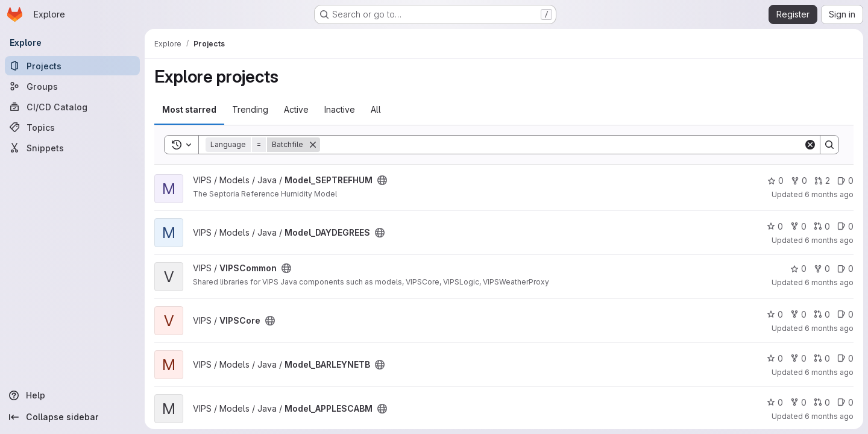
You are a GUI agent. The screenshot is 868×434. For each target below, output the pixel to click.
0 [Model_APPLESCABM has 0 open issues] (845, 402)
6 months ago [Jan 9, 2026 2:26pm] (829, 416)
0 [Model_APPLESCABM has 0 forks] (798, 402)
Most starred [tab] (189, 109)
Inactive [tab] (340, 109)
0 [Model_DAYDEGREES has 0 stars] (775, 226)
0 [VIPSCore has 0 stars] (775, 314)
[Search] (562, 145)
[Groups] (72, 86)
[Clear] (810, 145)
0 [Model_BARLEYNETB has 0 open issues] (845, 358)
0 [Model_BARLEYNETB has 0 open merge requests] (822, 358)
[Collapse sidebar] (72, 417)
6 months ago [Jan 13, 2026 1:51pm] (829, 282)
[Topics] (72, 127)
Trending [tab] (250, 109)
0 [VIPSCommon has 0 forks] (822, 269)
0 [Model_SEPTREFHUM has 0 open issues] (845, 181)
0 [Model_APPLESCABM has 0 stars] (775, 402)
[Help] (72, 395)
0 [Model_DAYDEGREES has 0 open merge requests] (822, 226)
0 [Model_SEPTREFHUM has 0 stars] (775, 181)
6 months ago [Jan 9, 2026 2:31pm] (829, 372)
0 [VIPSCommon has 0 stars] (798, 269)
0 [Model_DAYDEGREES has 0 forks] (798, 226)
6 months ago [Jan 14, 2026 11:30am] (829, 240)
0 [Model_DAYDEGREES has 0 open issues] (845, 226)
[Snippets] (72, 148)
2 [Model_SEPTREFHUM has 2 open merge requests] (822, 181)
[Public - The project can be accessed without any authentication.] (382, 180)
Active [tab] (296, 109)
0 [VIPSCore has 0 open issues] (845, 314)
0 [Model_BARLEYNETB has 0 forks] (798, 358)
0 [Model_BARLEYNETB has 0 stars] (775, 358)
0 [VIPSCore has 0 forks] (798, 314)
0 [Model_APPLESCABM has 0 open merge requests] (822, 402)
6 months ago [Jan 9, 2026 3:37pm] (829, 328)
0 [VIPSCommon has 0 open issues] (845, 269)
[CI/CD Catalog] (72, 107)
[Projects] (72, 66)
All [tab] (376, 109)
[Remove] (313, 145)
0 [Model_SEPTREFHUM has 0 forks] (799, 181)
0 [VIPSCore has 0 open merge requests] (822, 314)
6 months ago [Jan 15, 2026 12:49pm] (829, 194)
